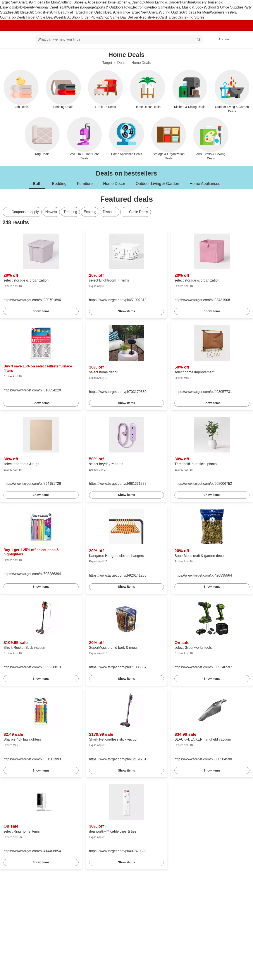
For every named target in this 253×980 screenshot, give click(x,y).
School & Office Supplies (224, 7)
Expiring (90, 212)
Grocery (200, 2)
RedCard (160, 17)
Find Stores (195, 17)
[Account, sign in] (222, 39)
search (199, 40)
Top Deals (18, 17)
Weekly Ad (63, 17)
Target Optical (94, 12)
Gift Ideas (21, 12)
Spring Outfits (171, 12)
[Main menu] (25, 39)
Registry (147, 17)
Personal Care (46, 7)
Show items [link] (41, 311)
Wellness (74, 7)
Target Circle (177, 17)
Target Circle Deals (40, 17)
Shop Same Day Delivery (121, 17)
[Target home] (10, 39)
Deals (110, 12)
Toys (127, 7)
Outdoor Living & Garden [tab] (157, 184)
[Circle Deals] (136, 212)
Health (62, 7)
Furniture (187, 2)
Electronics (139, 7)
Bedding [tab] (59, 184)
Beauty (29, 7)
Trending (70, 212)
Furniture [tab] (85, 184)
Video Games (158, 7)
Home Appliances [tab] (205, 184)
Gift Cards (36, 12)
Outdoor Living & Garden (161, 2)
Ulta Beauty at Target (67, 12)
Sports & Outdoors (109, 7)
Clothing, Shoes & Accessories (83, 2)
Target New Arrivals (15, 2)
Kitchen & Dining (129, 2)
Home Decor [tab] (114, 184)
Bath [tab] (37, 184)
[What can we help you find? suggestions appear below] (119, 39)
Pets (48, 12)
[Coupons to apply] (22, 212)
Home (111, 2)
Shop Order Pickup (86, 17)
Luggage (88, 7)
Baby (20, 7)
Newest (51, 212)
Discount (110, 212)
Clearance (122, 12)
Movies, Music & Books (187, 7)
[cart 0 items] (244, 39)
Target (107, 63)
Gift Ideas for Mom (45, 2)
